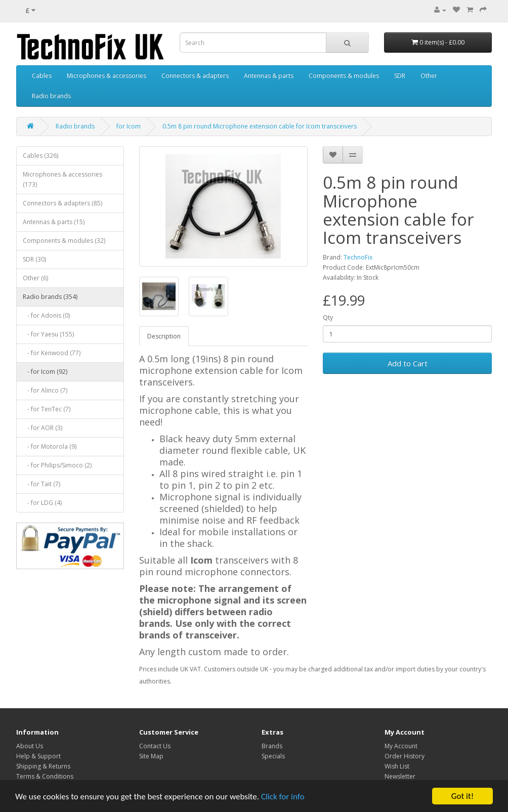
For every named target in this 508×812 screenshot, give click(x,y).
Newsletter (400, 776)
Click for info (283, 797)
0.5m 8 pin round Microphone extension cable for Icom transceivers (260, 126)
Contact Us (155, 746)
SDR (400, 76)
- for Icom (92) (45, 372)
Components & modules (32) (64, 241)
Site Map (151, 756)
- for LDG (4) (42, 503)
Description (164, 336)
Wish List (397, 766)
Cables (42, 76)
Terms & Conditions (45, 776)
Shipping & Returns (43, 766)
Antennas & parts (269, 76)
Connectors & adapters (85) (62, 203)
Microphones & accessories (107, 76)
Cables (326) (40, 156)
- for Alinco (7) (45, 390)
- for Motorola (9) (50, 446)
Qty (328, 317)
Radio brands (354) (50, 297)
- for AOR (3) (43, 428)
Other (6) (35, 278)
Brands (272, 746)
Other (429, 76)
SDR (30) (34, 259)
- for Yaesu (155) (48, 334)
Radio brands (51, 96)
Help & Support (38, 756)
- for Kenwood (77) (52, 353)
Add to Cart (408, 363)
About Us (30, 746)
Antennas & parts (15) (54, 222)
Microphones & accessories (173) (62, 179)
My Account (401, 746)
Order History (405, 756)
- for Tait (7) (41, 484)
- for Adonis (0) (46, 315)
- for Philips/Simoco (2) (57, 465)
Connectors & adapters (195, 76)
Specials (273, 756)
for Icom (129, 126)
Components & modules (344, 76)
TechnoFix (358, 257)
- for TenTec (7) (47, 409)
